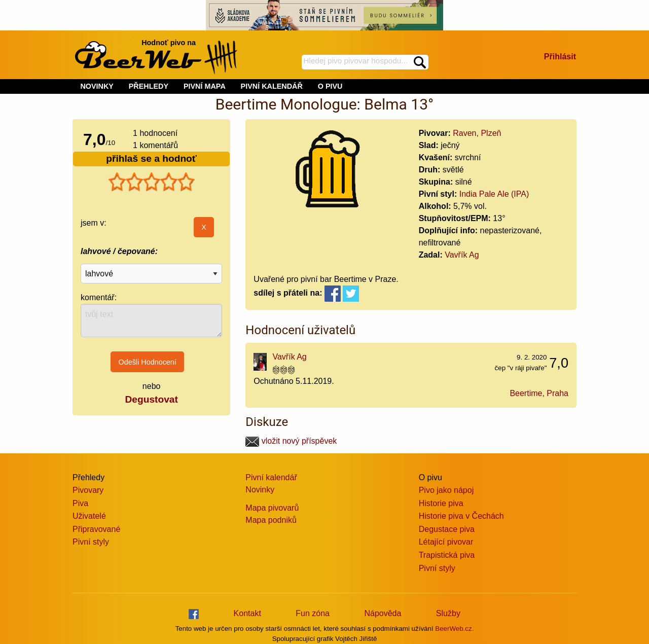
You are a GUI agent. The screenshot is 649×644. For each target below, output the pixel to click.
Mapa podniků (271, 520)
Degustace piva (447, 529)
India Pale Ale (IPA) (494, 194)
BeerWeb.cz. (454, 629)
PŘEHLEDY (149, 86)
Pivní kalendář (271, 477)
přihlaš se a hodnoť (151, 158)
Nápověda (383, 613)
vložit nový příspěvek (291, 441)
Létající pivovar (446, 542)
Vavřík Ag (462, 255)
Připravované (96, 529)
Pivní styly (91, 542)
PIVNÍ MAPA (205, 86)
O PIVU (330, 86)
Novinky (260, 490)
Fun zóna (313, 613)
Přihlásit (560, 57)
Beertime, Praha (539, 393)
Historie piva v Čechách (461, 516)
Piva (80, 503)
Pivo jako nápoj (446, 490)
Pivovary (88, 490)
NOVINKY (97, 86)
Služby (448, 613)
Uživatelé (89, 516)
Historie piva (441, 503)
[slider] (152, 182)
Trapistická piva (447, 555)
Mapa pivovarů (272, 508)
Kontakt (247, 613)
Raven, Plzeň (477, 133)
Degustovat (151, 399)
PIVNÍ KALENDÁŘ (272, 86)
